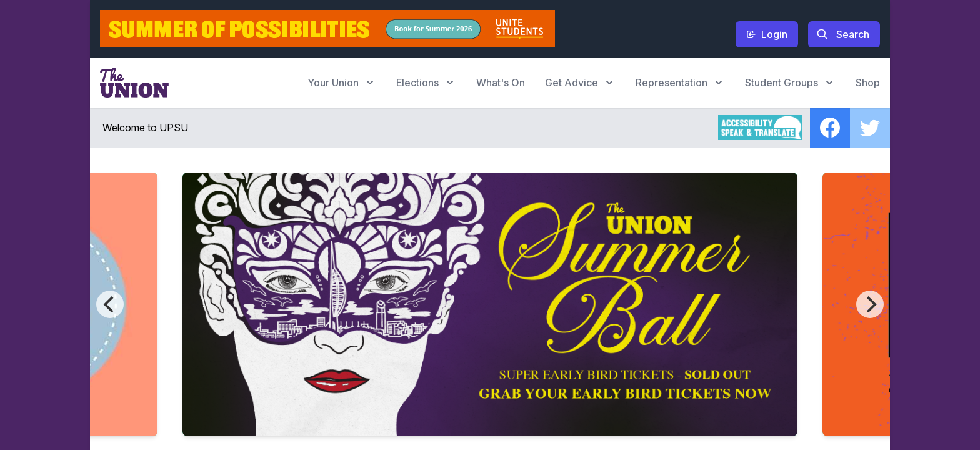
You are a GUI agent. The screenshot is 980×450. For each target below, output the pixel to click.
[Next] (870, 304)
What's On (501, 82)
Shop (868, 82)
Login (767, 34)
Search (843, 34)
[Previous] (110, 304)
